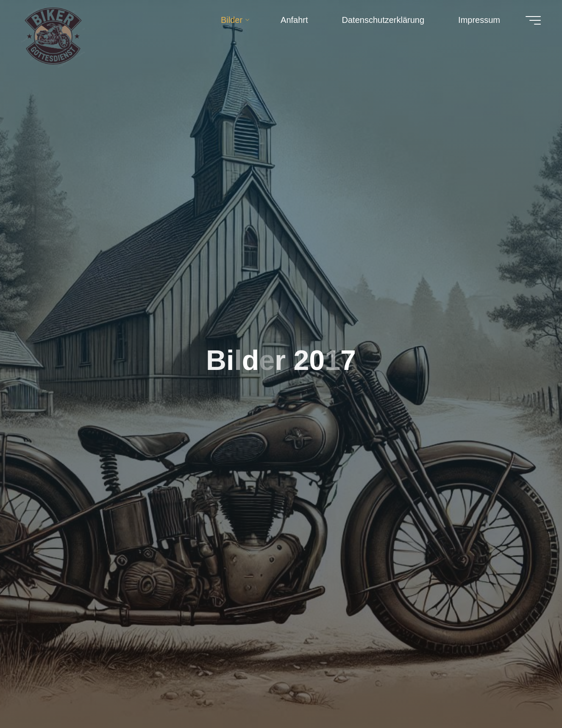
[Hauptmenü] (533, 20)
